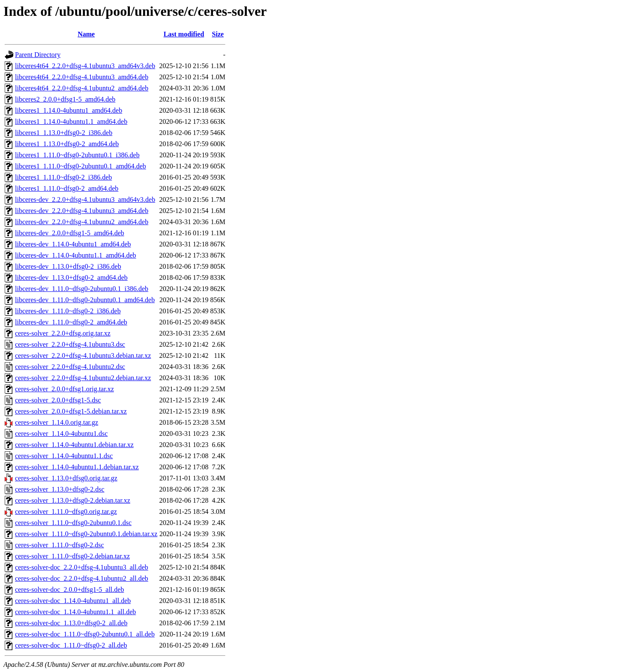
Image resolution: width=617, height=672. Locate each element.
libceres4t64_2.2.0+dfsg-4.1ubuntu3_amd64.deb (82, 77)
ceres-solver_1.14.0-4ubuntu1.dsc (61, 433)
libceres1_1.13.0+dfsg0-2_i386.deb (64, 133)
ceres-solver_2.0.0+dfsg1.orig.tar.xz (64, 389)
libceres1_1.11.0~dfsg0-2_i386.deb (63, 177)
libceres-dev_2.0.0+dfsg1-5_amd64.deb (70, 233)
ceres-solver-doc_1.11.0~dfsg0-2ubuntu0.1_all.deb (85, 634)
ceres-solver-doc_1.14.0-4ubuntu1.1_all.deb (75, 612)
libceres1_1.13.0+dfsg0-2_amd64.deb (67, 144)
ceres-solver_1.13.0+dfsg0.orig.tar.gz (66, 478)
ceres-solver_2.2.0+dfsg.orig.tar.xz (63, 333)
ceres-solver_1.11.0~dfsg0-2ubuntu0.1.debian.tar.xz (86, 534)
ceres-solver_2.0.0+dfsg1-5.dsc (58, 400)
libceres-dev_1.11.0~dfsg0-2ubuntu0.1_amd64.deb (85, 300)
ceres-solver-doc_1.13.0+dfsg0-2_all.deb (71, 623)
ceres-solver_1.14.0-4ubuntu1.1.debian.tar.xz (77, 467)
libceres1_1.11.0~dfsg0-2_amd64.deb (67, 188)
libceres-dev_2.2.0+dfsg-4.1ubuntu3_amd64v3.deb (85, 199)
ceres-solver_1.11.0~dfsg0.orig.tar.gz (66, 511)
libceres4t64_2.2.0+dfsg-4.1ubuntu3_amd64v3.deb (85, 66)
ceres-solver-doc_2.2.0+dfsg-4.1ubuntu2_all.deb (82, 578)
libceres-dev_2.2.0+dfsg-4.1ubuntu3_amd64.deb (82, 211)
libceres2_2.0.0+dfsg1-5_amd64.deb (65, 99)
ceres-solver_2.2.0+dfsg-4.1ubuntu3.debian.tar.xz (83, 355)
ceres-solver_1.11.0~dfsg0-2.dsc (60, 545)
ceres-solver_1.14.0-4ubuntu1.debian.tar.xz (74, 445)
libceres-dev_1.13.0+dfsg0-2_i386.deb (68, 266)
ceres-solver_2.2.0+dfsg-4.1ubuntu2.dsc (70, 367)
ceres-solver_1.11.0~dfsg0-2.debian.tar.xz (72, 556)
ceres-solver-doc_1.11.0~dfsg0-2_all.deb (71, 645)
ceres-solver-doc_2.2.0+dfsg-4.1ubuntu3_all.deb (82, 567)
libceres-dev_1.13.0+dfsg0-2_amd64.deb (71, 277)
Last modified (184, 34)
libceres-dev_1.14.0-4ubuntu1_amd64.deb (73, 244)
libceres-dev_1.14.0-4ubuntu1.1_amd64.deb (76, 255)
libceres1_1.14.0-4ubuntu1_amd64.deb (69, 110)
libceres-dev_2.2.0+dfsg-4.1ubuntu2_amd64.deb (82, 222)
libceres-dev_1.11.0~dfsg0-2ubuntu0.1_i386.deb (82, 289)
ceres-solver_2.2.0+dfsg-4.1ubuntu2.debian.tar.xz (83, 378)
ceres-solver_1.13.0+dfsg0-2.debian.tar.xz (73, 500)
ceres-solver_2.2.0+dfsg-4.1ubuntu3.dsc (70, 344)
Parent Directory (38, 55)
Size (218, 34)
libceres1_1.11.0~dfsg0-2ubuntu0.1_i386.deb (77, 155)
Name (86, 34)
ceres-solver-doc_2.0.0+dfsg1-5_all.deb (69, 589)
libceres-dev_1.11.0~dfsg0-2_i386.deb (68, 311)
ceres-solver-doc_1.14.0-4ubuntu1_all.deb (73, 601)
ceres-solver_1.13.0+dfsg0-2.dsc (60, 489)
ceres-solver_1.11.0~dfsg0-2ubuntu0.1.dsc (73, 523)
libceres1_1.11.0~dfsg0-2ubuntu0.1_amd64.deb (81, 166)
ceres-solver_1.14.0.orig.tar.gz (57, 422)
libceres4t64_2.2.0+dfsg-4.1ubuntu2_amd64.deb (82, 88)
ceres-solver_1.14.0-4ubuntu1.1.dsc (64, 456)
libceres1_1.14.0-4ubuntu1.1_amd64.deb (71, 121)
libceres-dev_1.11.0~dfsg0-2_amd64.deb (71, 322)
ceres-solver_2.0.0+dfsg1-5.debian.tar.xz (71, 411)
